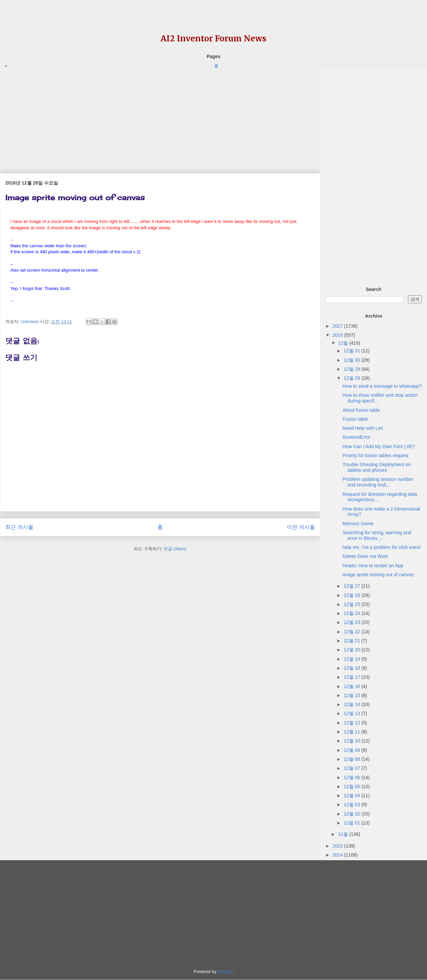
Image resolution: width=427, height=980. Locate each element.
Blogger (225, 971)
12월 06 (352, 777)
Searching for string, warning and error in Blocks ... (377, 535)
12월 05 (352, 786)
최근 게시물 (19, 527)
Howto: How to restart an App (373, 566)
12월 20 (352, 650)
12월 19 (352, 659)
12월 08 (352, 759)
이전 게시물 (301, 527)
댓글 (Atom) (175, 549)
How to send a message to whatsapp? (382, 386)
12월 (343, 343)
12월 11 (352, 732)
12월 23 (352, 622)
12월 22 (352, 632)
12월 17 (352, 677)
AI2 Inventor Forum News (213, 39)
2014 (338, 855)
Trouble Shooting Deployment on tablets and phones (377, 467)
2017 (338, 326)
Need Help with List (363, 428)
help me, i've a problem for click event (382, 547)
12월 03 (352, 804)
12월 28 (352, 378)
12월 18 (352, 668)
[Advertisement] (160, 116)
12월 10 (352, 741)
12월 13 (352, 713)
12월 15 (352, 695)
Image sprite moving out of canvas (378, 575)
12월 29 (352, 369)
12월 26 (352, 595)
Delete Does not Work (365, 556)
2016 (338, 335)
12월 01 (352, 823)
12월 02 (352, 814)
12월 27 (352, 586)
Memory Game (358, 524)
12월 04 (352, 795)
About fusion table (361, 410)
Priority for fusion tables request (375, 455)
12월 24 (352, 613)
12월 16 (352, 686)
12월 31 (352, 351)
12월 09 (352, 750)
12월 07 (352, 768)
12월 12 (352, 723)
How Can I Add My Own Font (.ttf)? (379, 446)
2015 (338, 846)
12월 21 (352, 641)
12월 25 (352, 604)
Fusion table (355, 419)
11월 (343, 834)
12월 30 (352, 360)
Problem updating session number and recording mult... (378, 482)
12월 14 (352, 704)
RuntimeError (356, 437)
